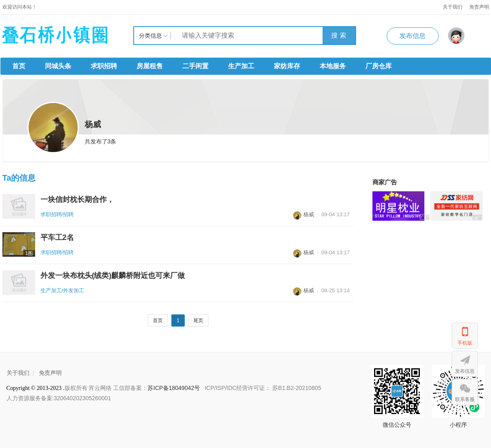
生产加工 (241, 66)
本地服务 (333, 66)
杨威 (304, 214)
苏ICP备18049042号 (175, 388)
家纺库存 (287, 66)
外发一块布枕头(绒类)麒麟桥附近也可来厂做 (113, 276)
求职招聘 (104, 66)
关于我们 (453, 7)
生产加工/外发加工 (63, 290)
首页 (19, 66)
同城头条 (58, 66)
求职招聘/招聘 (57, 214)
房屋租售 (150, 66)
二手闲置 (195, 66)
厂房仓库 (379, 66)
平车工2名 (57, 237)
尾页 (198, 320)
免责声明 (50, 373)
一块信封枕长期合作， (77, 199)
